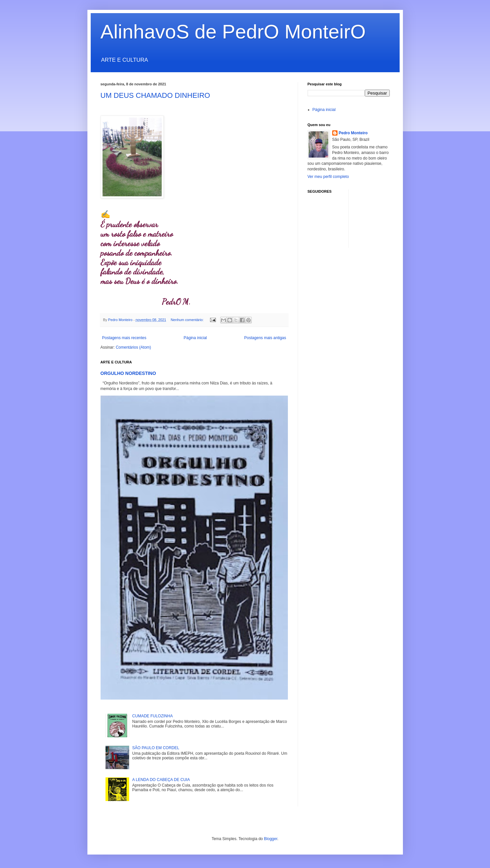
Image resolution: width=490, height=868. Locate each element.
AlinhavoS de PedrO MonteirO (233, 32)
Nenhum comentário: (187, 320)
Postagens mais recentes (124, 338)
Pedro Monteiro (353, 133)
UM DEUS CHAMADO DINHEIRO (155, 95)
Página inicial (195, 338)
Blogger (271, 839)
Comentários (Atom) (133, 347)
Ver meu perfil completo (328, 177)
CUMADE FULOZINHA (152, 716)
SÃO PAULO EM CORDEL (156, 748)
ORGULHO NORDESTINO (128, 373)
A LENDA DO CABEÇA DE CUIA (161, 780)
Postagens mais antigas (265, 338)
